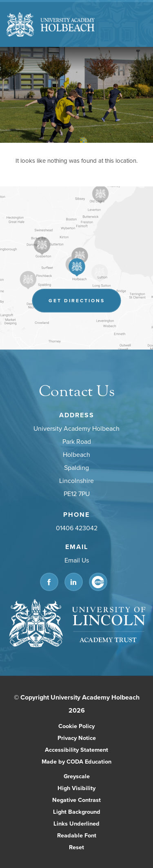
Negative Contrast (76, 800)
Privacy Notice (77, 738)
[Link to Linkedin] (74, 582)
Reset (76, 847)
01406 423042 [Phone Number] (77, 528)
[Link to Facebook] (49, 582)
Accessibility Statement (76, 750)
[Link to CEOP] (98, 582)
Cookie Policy (76, 726)
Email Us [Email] (77, 560)
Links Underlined (76, 823)
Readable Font (77, 835)
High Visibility (76, 788)
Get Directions (77, 300)
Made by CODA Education (76, 761)
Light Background (77, 812)
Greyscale (77, 776)
